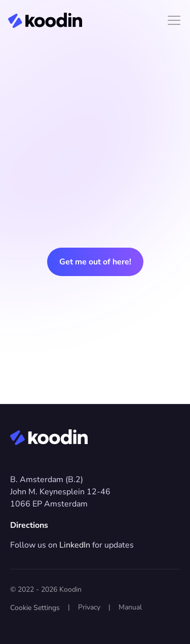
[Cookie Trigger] (35, 608)
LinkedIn (75, 545)
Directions (29, 525)
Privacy (89, 607)
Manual (130, 607)
